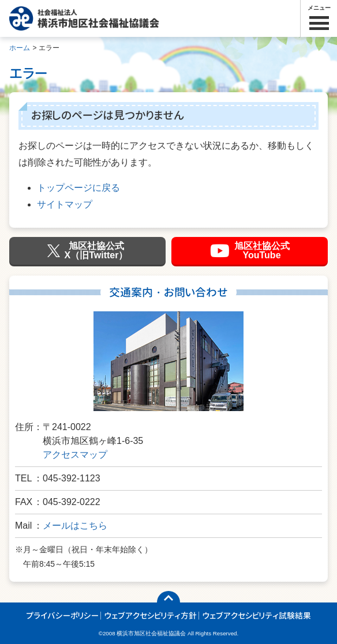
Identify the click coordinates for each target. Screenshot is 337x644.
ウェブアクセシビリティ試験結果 (257, 615)
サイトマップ (65, 204)
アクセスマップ (75, 455)
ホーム (20, 48)
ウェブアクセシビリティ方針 (151, 615)
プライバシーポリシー (62, 615)
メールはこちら (75, 526)
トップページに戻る (78, 188)
